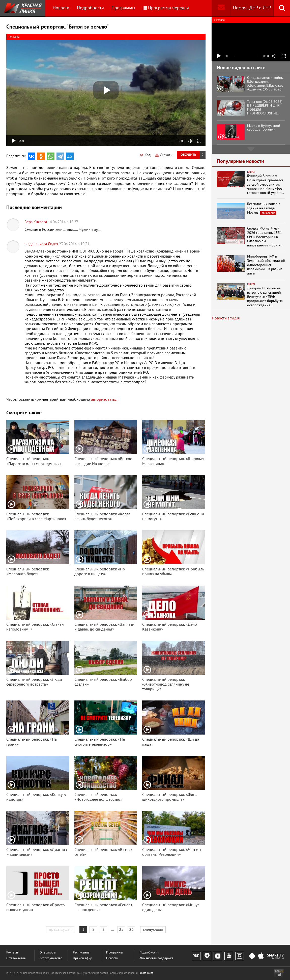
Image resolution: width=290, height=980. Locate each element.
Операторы (48, 953)
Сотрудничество (51, 958)
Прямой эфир (82, 958)
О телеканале (16, 958)
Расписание (81, 953)
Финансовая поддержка (156, 958)
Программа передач (166, 8)
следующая (153, 929)
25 (121, 929)
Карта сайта (146, 973)
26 (131, 929)
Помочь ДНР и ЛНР (252, 8)
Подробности (90, 8)
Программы (123, 8)
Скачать (164, 155)
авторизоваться (105, 399)
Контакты (13, 953)
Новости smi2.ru (226, 318)
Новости (61, 8)
